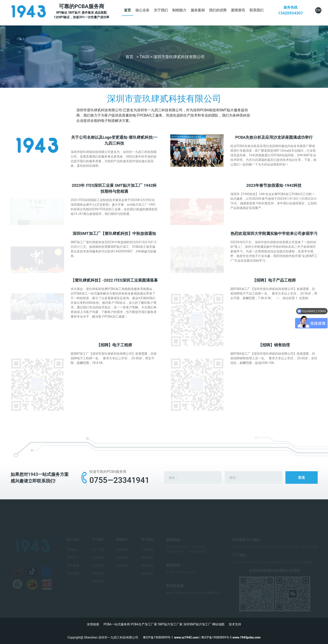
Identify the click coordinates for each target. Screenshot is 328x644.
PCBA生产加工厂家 (144, 624)
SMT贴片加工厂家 (170, 624)
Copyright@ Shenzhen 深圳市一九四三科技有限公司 (105, 637)
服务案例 (198, 10)
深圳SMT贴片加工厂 (197, 624)
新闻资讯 (238, 10)
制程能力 (179, 10)
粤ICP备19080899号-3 (216, 637)
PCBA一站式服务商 (117, 624)
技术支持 (235, 624)
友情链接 (93, 624)
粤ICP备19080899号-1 (158, 637)
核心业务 (142, 10)
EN (318, 10)
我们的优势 (218, 10)
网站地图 (218, 624)
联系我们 (256, 10)
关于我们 (161, 10)
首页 (127, 10)
